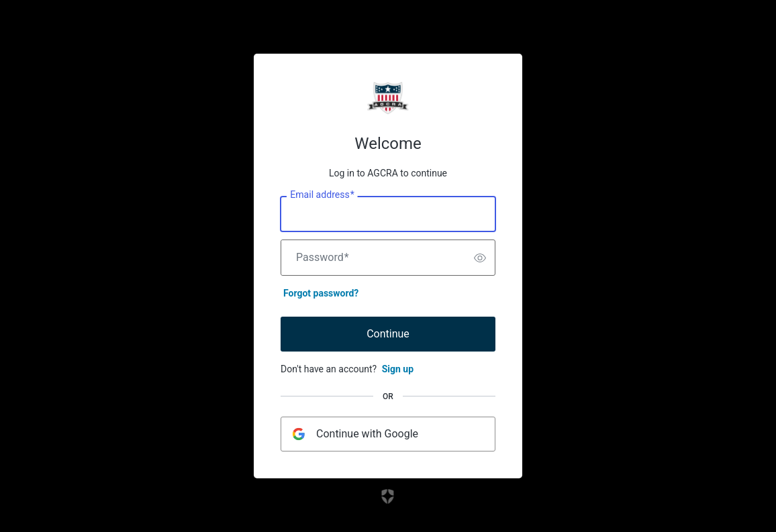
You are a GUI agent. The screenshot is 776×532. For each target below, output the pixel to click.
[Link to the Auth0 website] (388, 496)
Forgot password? (321, 293)
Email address (322, 195)
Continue (388, 334)
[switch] (480, 258)
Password (323, 258)
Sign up (398, 369)
